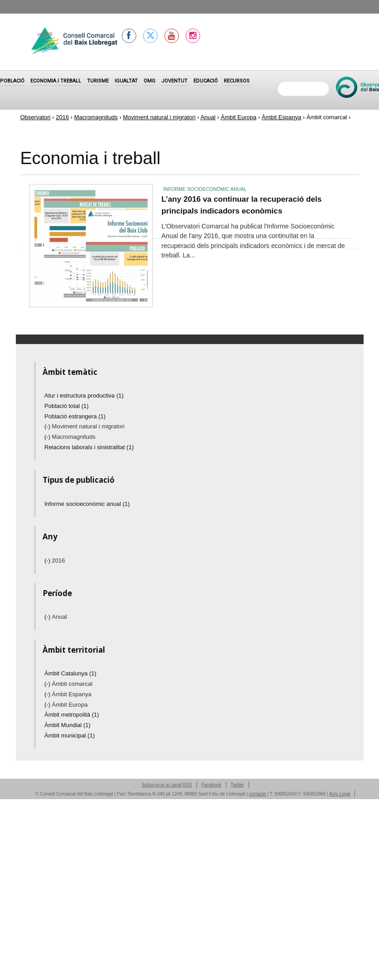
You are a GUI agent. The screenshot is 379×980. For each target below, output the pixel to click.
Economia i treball (56, 81)
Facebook (211, 785)
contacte (258, 794)
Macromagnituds (96, 117)
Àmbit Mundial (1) (67, 725)
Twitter (237, 785)
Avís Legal (340, 794)
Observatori (36, 117)
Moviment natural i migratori (159, 117)
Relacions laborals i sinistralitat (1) (89, 447)
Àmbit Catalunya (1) (70, 673)
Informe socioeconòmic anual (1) (87, 504)
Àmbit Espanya (281, 117)
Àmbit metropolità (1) (72, 715)
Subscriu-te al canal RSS (167, 785)
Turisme (98, 81)
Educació (206, 81)
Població (12, 81)
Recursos (237, 81)
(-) (48, 426)
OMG (149, 81)
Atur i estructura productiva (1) (84, 395)
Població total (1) (67, 406)
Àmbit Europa (238, 117)
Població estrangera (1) (75, 416)
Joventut (174, 81)
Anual (208, 117)
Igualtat (126, 81)
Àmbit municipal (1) (70, 735)
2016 (62, 117)
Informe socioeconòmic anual (205, 189)
